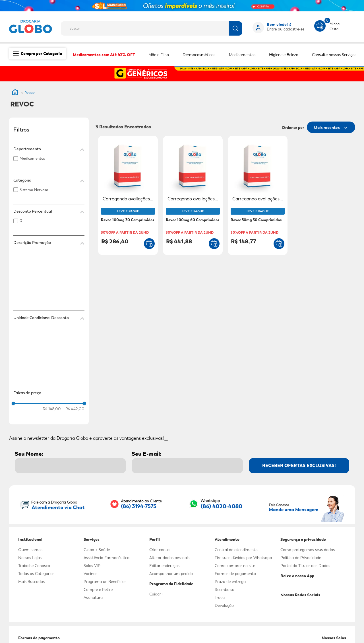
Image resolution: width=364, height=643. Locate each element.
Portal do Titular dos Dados (305, 566)
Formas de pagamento (235, 574)
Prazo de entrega (230, 582)
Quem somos (30, 550)
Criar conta (159, 550)
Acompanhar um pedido (171, 574)
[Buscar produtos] (235, 28)
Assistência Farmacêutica (106, 558)
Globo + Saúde (97, 550)
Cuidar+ (156, 594)
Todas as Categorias (36, 574)
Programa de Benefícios (105, 582)
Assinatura (93, 597)
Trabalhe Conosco (34, 566)
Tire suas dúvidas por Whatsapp (243, 558)
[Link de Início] (15, 93)
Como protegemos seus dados (308, 550)
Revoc (30, 93)
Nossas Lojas (30, 558)
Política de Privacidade (301, 558)
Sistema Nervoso (34, 190)
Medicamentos (32, 158)
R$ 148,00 (52, 409)
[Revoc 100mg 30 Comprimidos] (128, 196)
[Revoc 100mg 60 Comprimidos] (193, 196)
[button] (49, 149)
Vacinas (90, 574)
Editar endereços (164, 566)
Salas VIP (92, 566)
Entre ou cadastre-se (286, 29)
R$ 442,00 (73, 409)
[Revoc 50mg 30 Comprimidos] (258, 196)
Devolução (224, 605)
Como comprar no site (235, 566)
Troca (220, 597)
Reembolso (225, 589)
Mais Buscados (31, 582)
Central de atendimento (236, 550)
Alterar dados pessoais (169, 558)
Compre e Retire (98, 589)
